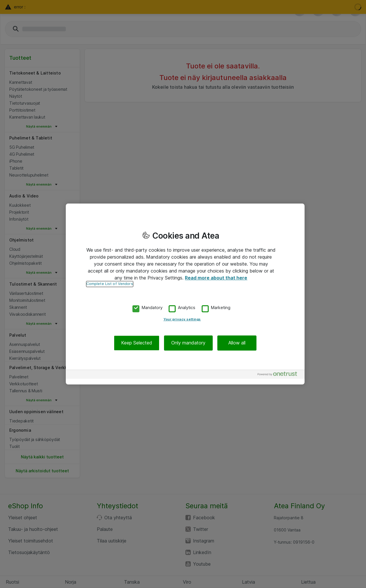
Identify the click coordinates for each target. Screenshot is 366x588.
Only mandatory (188, 343)
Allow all (237, 343)
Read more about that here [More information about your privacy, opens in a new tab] (216, 278)
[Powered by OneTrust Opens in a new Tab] (280, 375)
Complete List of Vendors (110, 284)
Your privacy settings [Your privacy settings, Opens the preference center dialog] (182, 320)
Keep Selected (137, 343)
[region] (185, 294)
